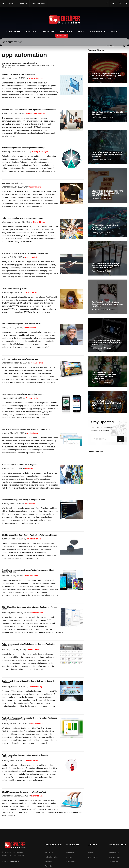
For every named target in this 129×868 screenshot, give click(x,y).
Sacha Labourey (35, 687)
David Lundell (31, 257)
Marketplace (98, 32)
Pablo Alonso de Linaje (36, 113)
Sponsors (71, 862)
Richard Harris (35, 187)
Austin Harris (31, 292)
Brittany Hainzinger (40, 152)
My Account (115, 857)
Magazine (49, 32)
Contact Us (114, 853)
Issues (69, 857)
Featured (32, 32)
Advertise (49, 866)
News (81, 32)
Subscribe (66, 32)
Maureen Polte (37, 724)
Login (114, 32)
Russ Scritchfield (36, 78)
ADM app (114, 862)
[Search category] (110, 7)
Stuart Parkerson (34, 539)
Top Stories (13, 32)
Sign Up (62, 36)
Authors (49, 862)
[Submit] (124, 7)
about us (49, 853)
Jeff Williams (30, 504)
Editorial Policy (52, 857)
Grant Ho (29, 468)
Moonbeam (15, 861)
